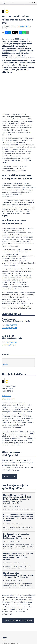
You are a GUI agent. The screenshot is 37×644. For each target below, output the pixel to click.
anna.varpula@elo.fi (9, 294)
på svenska (20, 637)
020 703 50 (6, 362)
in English (12, 637)
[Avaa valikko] (13, 2)
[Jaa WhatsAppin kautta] (24, 33)
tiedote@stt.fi (6, 612)
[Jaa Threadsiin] (17, 33)
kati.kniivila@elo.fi (8, 311)
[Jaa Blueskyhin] (20, 33)
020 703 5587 (12, 291)
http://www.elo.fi (8, 365)
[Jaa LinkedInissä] (10, 33)
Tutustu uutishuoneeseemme (18, 587)
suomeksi (5, 637)
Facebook (5, 622)
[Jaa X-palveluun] (13, 33)
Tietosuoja (5, 626)
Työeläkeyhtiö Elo (24, 26)
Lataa (6, 331)
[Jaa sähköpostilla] (28, 33)
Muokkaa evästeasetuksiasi (11, 629)
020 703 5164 (11, 309)
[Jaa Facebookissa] (6, 33)
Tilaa (9, 443)
